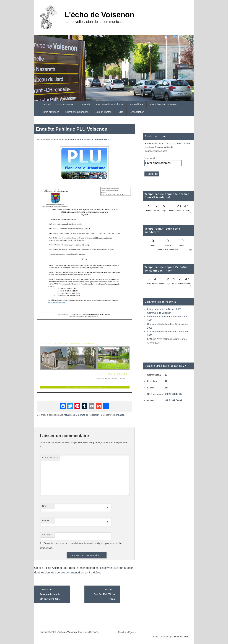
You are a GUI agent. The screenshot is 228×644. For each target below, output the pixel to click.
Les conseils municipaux (110, 104)
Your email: (150, 158)
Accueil (47, 104)
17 (166, 375)
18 (166, 381)
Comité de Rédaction (73, 139)
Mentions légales (127, 632)
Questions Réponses (77, 112)
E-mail (46, 520)
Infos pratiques (51, 112)
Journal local (137, 104)
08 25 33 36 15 (173, 394)
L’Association (137, 112)
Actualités (68, 415)
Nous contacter (65, 104)
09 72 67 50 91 (174, 400)
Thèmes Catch (181, 637)
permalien (119, 415)
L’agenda (85, 104)
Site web (47, 535)
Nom (45, 506)
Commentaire (50, 457)
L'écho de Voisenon (99, 15)
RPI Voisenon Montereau (164, 104)
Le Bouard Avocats (157, 317)
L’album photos (103, 112)
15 (166, 388)
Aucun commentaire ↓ (98, 139)
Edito (121, 112)
